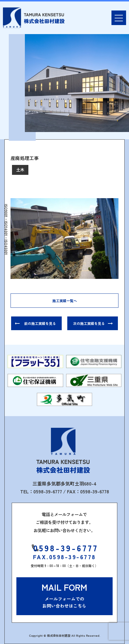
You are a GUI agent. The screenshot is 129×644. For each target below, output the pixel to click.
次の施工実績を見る (89, 323)
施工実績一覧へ (65, 301)
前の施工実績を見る (40, 323)
